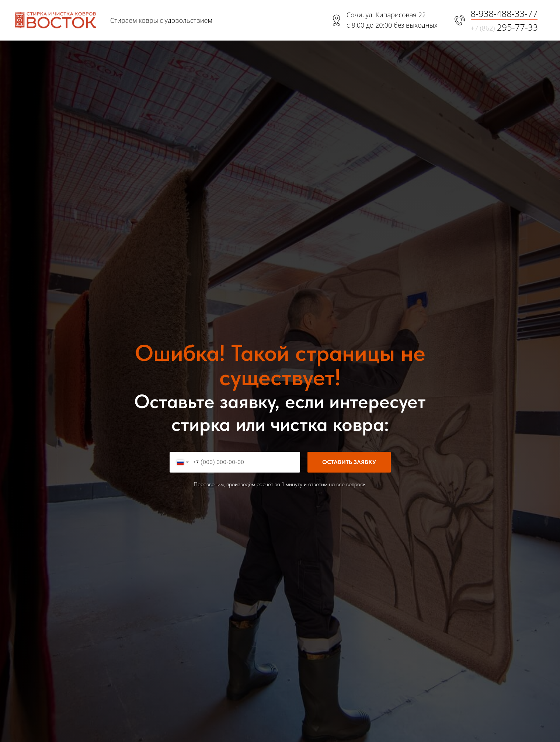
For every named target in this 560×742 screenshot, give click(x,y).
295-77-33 (517, 27)
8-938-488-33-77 (504, 13)
